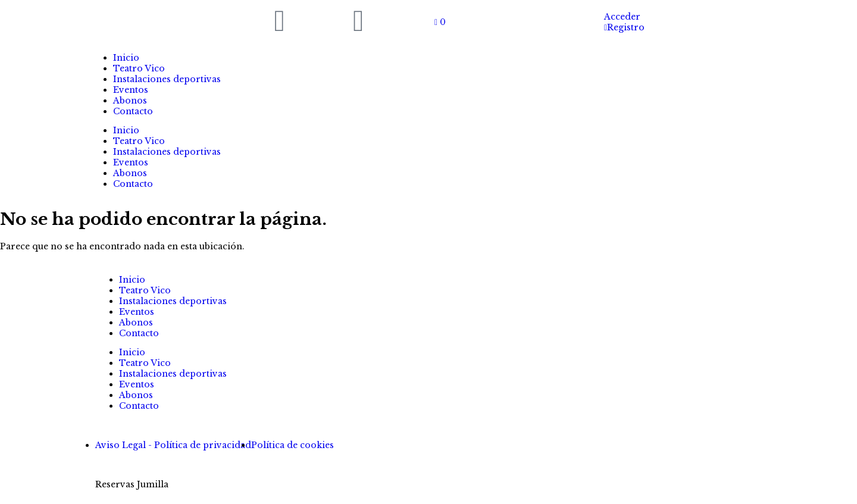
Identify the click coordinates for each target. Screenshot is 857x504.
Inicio (126, 58)
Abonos (130, 101)
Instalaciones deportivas (167, 79)
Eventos (131, 90)
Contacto (133, 111)
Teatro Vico (139, 68)
